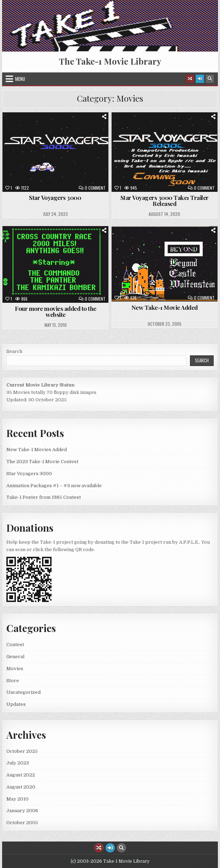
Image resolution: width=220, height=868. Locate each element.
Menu (20, 79)
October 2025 (22, 751)
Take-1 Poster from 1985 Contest (44, 497)
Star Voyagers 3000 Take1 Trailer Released (165, 200)
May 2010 (17, 799)
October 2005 (22, 823)
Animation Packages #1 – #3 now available (54, 486)
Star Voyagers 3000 (56, 197)
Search (14, 351)
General (15, 657)
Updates (16, 704)
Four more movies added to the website (56, 311)
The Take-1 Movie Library (110, 61)
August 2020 (21, 787)
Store (13, 681)
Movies (15, 669)
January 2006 (22, 811)
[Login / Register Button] (200, 79)
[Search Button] (210, 79)
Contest (15, 645)
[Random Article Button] (190, 79)
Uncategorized (23, 692)
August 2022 (21, 775)
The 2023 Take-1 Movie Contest (42, 462)
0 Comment (95, 188)
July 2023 (18, 763)
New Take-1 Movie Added (165, 307)
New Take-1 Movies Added (37, 450)
